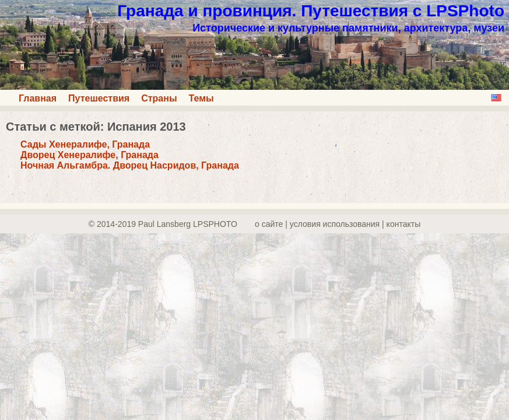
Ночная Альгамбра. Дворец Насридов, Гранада (130, 165)
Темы (201, 98)
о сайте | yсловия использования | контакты (338, 224)
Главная (38, 98)
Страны (159, 98)
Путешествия (99, 98)
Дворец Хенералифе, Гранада (89, 155)
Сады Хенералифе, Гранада (85, 144)
